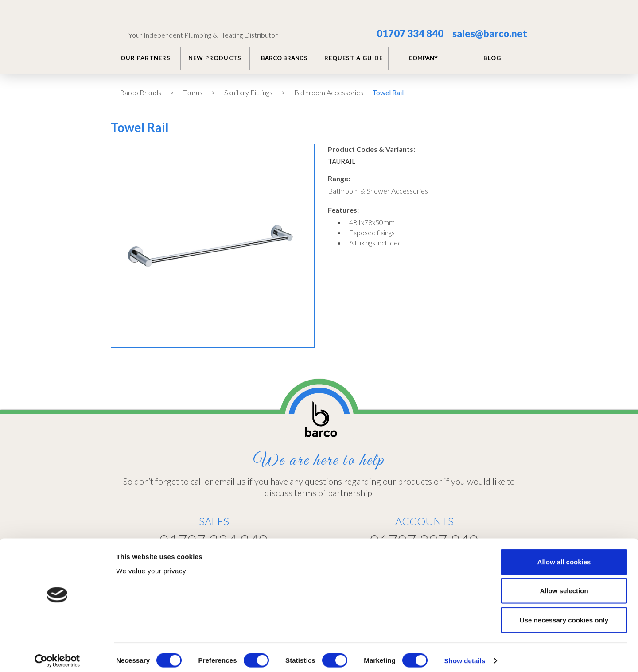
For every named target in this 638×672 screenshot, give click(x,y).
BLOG (492, 58)
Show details (465, 655)
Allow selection (564, 585)
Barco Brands (140, 92)
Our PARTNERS (146, 58)
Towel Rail (388, 92)
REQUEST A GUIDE (354, 58)
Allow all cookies (564, 556)
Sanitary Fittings (248, 92)
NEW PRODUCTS (215, 58)
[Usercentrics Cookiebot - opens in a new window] (57, 655)
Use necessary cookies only (564, 614)
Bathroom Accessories (329, 92)
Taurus (193, 92)
